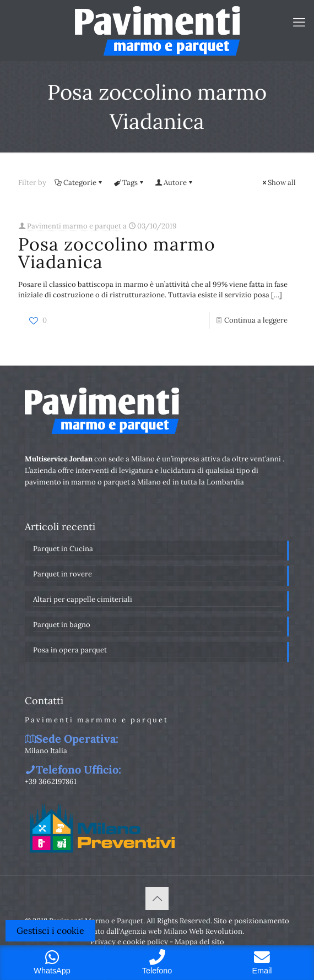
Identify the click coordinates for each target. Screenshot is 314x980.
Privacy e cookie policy (129, 942)
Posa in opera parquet (70, 650)
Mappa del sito (199, 942)
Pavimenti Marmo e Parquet (96, 921)
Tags (129, 183)
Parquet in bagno (62, 625)
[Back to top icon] (157, 899)
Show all (278, 183)
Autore (174, 183)
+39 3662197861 (51, 782)
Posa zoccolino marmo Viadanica (117, 253)
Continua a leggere (256, 320)
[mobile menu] (299, 22)
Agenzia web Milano (154, 931)
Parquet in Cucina (63, 549)
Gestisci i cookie (50, 930)
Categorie (79, 183)
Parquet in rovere (63, 574)
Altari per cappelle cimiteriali (83, 599)
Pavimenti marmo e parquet (74, 226)
